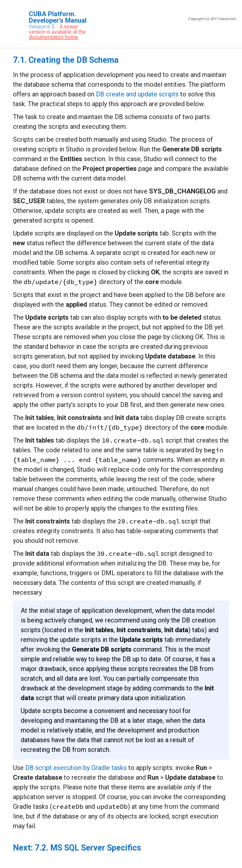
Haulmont (227, 19)
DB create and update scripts (137, 94)
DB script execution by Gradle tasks (76, 768)
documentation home (53, 37)
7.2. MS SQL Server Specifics (88, 848)
